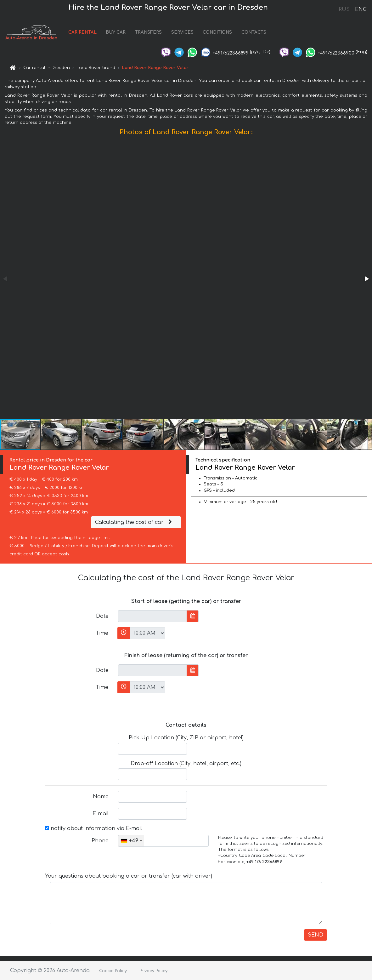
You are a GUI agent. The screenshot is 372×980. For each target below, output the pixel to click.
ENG (361, 9)
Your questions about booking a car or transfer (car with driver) (129, 876)
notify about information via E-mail (93, 828)
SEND (316, 935)
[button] (366, 279)
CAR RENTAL (82, 32)
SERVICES (182, 32)
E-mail (101, 814)
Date (102, 616)
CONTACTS (254, 32)
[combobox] (131, 841)
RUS (344, 9)
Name (101, 797)
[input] (152, 616)
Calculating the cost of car (134, 522)
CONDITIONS (217, 32)
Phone (100, 841)
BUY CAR (116, 32)
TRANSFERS (148, 32)
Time (102, 633)
